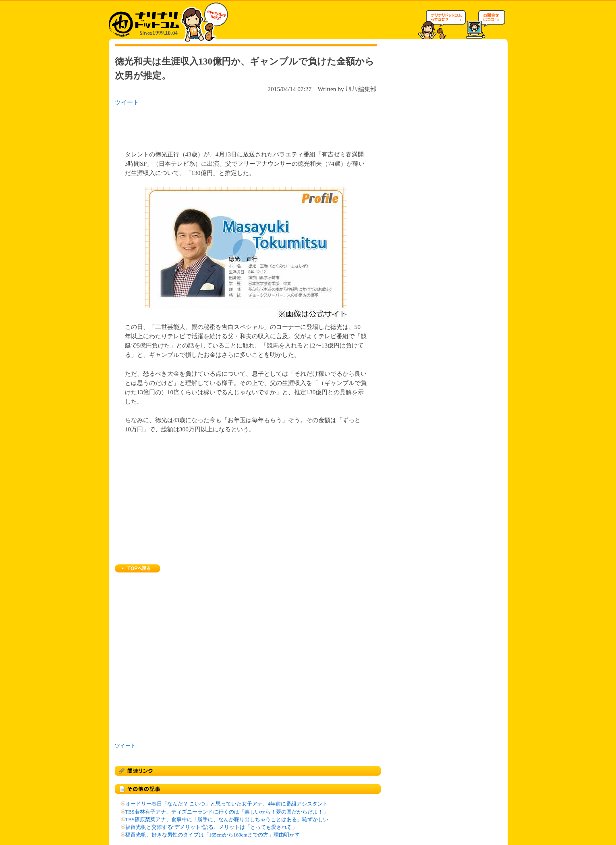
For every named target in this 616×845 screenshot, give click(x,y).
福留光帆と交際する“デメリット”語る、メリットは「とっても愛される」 (211, 827)
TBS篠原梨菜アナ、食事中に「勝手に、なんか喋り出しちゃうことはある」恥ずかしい (227, 820)
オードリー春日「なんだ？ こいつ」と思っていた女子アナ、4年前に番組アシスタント (227, 804)
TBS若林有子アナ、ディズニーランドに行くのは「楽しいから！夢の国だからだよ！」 (227, 812)
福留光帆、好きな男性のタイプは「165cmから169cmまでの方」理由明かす (213, 835)
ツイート (127, 102)
